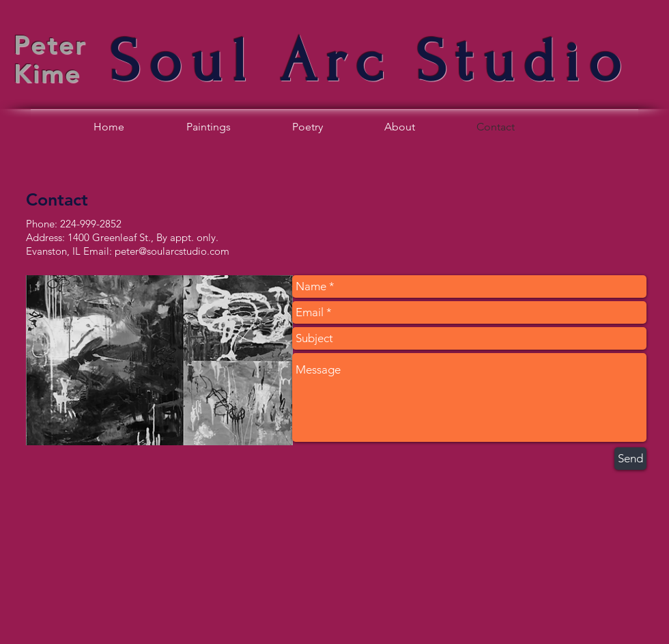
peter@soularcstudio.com (172, 251)
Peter (50, 45)
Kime (47, 73)
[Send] (630, 459)
